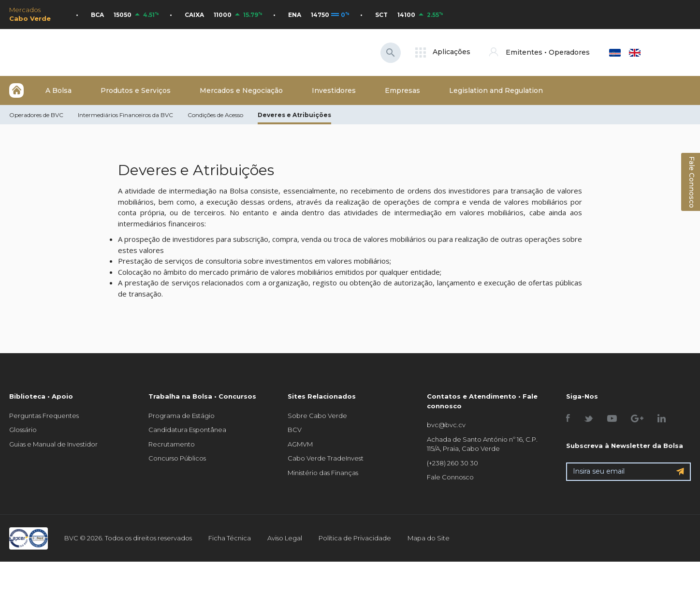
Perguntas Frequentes (44, 416)
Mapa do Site (429, 538)
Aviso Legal (285, 538)
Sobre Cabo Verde (317, 416)
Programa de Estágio (182, 416)
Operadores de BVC (36, 115)
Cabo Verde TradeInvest (326, 458)
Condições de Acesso (215, 115)
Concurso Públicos (177, 458)
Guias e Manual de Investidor (53, 444)
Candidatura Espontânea (187, 430)
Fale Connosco (450, 477)
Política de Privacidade (355, 538)
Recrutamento (172, 444)
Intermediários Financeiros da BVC (125, 115)
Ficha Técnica (230, 538)
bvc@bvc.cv (446, 425)
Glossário (23, 430)
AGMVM (300, 444)
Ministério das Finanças (323, 473)
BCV (295, 430)
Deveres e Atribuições (294, 115)
